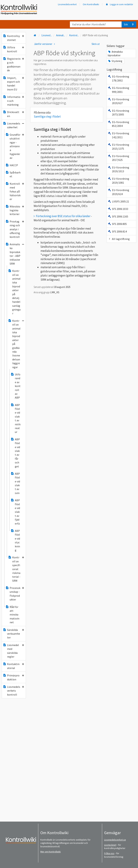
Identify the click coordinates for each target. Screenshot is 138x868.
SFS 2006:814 (117, 231)
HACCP (12, 165)
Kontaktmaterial (13, 666)
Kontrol (74, 35)
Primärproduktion (13, 677)
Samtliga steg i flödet (47, 117)
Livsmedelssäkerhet (13, 125)
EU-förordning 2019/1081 (119, 181)
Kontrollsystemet (13, 38)
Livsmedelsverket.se (115, 840)
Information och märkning (13, 101)
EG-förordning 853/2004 (119, 124)
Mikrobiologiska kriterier (15, 210)
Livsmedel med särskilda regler (13, 651)
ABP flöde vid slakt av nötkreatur (16, 418)
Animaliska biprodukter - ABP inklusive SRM (15, 254)
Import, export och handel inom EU (13, 84)
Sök (126, 24)
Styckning (115, 61)
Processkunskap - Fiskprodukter (15, 594)
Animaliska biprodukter (115, 54)
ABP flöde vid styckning (15, 540)
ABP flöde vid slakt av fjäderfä (15, 512)
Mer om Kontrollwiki (51, 852)
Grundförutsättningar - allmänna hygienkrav (15, 146)
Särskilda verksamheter (13, 634)
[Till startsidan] (35, 35)
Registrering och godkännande (13, 64)
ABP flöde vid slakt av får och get (15, 453)
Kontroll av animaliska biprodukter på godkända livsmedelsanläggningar (16, 344)
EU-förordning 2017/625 (119, 158)
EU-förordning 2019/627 (119, 101)
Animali (61, 35)
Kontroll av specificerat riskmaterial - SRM (16, 569)
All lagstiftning (119, 239)
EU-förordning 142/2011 (119, 135)
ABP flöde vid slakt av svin (15, 483)
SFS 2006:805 (117, 224)
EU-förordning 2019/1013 (119, 169)
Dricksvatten (13, 114)
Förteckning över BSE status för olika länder (63, 216)
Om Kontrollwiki (91, 4)
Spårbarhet (13, 174)
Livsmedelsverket (67, 4)
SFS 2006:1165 (118, 216)
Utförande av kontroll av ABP (16, 386)
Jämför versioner (45, 44)
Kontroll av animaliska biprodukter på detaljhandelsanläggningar (14, 292)
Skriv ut (96, 44)
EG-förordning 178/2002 (119, 78)
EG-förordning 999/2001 (119, 90)
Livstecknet (110, 845)
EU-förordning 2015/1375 (119, 147)
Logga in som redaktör (119, 4)
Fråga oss (109, 853)
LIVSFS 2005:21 (118, 201)
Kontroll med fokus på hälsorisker (15, 191)
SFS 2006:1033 (118, 209)
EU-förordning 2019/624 (119, 192)
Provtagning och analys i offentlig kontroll (15, 229)
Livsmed (47, 35)
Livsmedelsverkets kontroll (13, 691)
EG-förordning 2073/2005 (119, 113)
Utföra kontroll (13, 49)
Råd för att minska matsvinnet (12, 615)
